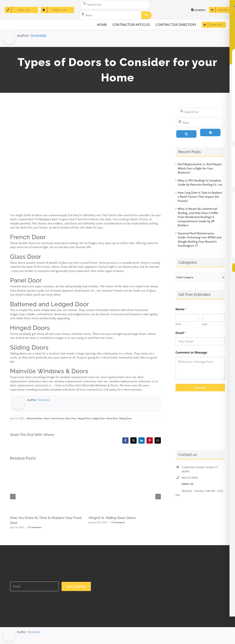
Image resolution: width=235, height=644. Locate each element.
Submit (200, 388)
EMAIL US (188, 484)
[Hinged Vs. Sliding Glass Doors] (125, 466)
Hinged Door (84, 418)
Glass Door (71, 418)
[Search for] (115, 5)
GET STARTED (76, 587)
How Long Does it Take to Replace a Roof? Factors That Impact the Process (200, 197)
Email (181, 333)
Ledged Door (99, 418)
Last (204, 324)
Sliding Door (125, 418)
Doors (47, 418)
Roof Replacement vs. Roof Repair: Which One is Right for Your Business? (200, 168)
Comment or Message (191, 353)
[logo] (20, 23)
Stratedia (38, 35)
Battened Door (35, 418)
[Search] (147, 15)
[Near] (111, 15)
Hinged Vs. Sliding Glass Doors (112, 518)
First (178, 324)
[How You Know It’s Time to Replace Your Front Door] (46, 466)
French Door (58, 418)
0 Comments (35, 527)
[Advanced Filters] (210, 132)
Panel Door (112, 418)
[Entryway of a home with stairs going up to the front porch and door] (85, 157)
